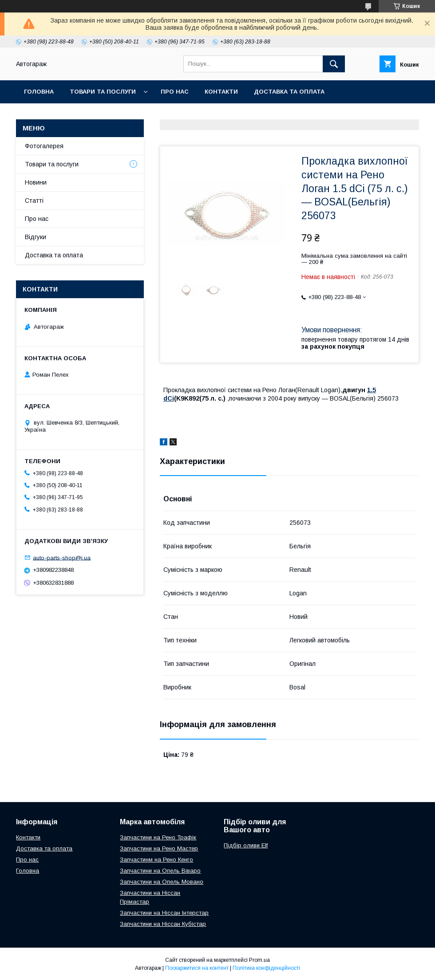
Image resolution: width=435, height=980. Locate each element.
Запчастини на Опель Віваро (160, 871)
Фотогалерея (44, 146)
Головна (39, 92)
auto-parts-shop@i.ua (62, 557)
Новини (36, 182)
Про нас (175, 92)
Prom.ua (259, 960)
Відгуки (36, 237)
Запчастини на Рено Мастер (159, 848)
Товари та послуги (103, 92)
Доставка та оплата (289, 92)
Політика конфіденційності (266, 968)
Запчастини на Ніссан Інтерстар (164, 913)
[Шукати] (334, 64)
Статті (34, 201)
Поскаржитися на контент (197, 968)
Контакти (221, 92)
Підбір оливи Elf (246, 845)
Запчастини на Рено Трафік (158, 837)
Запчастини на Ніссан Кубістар (163, 924)
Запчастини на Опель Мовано (162, 882)
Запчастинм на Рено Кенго (156, 860)
